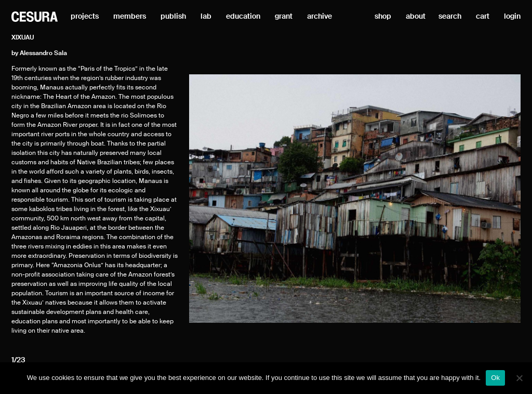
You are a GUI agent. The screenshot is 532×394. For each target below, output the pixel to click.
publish (173, 17)
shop (383, 17)
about (416, 17)
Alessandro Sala (43, 54)
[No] (519, 378)
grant (284, 17)
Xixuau (23, 38)
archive (320, 17)
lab (206, 17)
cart (483, 17)
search (450, 17)
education (243, 17)
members (130, 17)
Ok (495, 378)
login (512, 17)
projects (85, 17)
